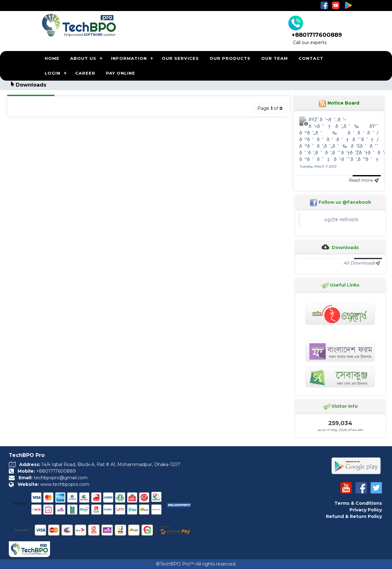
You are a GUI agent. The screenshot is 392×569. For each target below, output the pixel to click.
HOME (52, 58)
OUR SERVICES (180, 58)
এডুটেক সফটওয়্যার (343, 220)
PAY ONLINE (121, 73)
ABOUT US (83, 58)
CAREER (85, 73)
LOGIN (53, 73)
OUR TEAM (274, 58)
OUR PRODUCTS (230, 58)
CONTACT (311, 58)
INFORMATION (129, 58)
